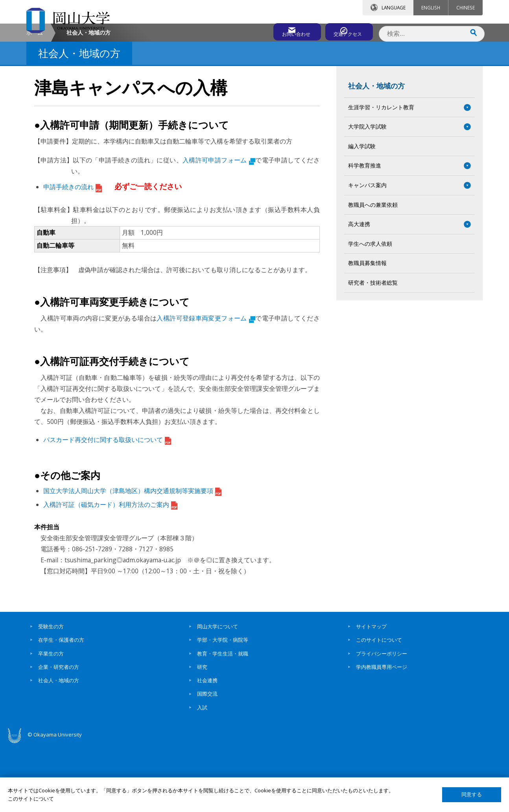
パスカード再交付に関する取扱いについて (107, 506)
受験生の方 (51, 693)
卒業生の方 (51, 720)
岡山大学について (218, 693)
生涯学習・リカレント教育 (381, 174)
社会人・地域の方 (376, 152)
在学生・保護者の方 (61, 707)
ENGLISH (431, 7)
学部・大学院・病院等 (223, 707)
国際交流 (207, 760)
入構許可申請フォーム (219, 226)
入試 (202, 774)
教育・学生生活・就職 (223, 720)
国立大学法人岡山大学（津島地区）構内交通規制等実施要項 (132, 557)
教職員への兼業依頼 (373, 271)
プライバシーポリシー (382, 720)
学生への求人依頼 (370, 310)
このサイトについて (379, 707)
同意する (472, 795)
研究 (202, 733)
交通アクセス (345, 30)
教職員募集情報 (367, 330)
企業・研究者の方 (59, 733)
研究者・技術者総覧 (373, 349)
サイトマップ (371, 693)
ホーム (35, 99)
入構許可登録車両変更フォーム (206, 385)
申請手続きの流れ (73, 253)
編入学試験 (362, 213)
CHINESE (466, 7)
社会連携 (207, 747)
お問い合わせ (276, 30)
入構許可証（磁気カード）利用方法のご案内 (110, 571)
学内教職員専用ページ (382, 733)
